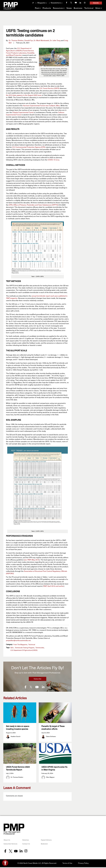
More (98, 8)
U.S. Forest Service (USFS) (49, 88)
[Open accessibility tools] (5, 863)
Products (47, 8)
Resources (58, 8)
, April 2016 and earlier (53, 586)
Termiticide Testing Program (25, 648)
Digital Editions (46, 841)
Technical (89, 8)
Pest (37, 8)
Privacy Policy (83, 864)
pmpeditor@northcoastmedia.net (18, 641)
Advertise (26, 841)
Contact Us (26, 845)
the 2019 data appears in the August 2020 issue (24, 95)
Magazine (41, 3)
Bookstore (44, 845)
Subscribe (96, 3)
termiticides (40, 648)
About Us (7, 841)
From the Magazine (20, 645)
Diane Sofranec (51, 737)
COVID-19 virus (54, 160)
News (69, 8)
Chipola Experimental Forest (23, 112)
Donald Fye (29, 41)
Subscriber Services (10, 845)
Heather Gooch (16, 737)
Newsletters (56, 3)
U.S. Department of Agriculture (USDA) (24, 650)
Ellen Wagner (50, 778)
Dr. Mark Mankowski (41, 41)
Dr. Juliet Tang (55, 41)
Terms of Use (67, 864)
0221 (12, 648)
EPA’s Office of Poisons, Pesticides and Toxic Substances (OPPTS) (33, 205)
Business (78, 8)
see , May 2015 (32, 560)
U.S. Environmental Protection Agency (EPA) (29, 147)
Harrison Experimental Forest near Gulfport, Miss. (42, 106)
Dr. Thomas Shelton (16, 41)
